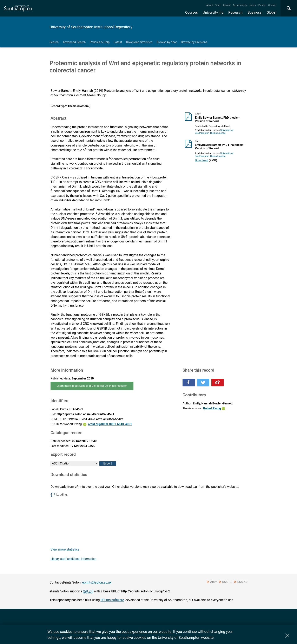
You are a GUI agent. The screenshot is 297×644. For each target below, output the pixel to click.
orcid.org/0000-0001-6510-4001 (110, 424)
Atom (214, 582)
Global (271, 12)
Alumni (226, 5)
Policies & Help (100, 42)
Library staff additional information (73, 559)
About (210, 5)
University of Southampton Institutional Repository (91, 27)
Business (255, 12)
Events (262, 5)
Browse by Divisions (194, 42)
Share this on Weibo (218, 383)
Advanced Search (74, 42)
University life (213, 12)
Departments (240, 5)
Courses (192, 12)
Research (235, 12)
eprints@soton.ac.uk (97, 582)
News (253, 5)
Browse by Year (167, 42)
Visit (218, 5)
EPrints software (112, 600)
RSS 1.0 (227, 582)
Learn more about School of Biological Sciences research (92, 386)
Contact (272, 5)
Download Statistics (139, 42)
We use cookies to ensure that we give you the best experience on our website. (110, 632)
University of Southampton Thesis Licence (214, 131)
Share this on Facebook (189, 383)
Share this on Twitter (203, 383)
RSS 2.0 (243, 582)
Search (54, 42)
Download (202, 160)
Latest (118, 42)
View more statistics (65, 549)
